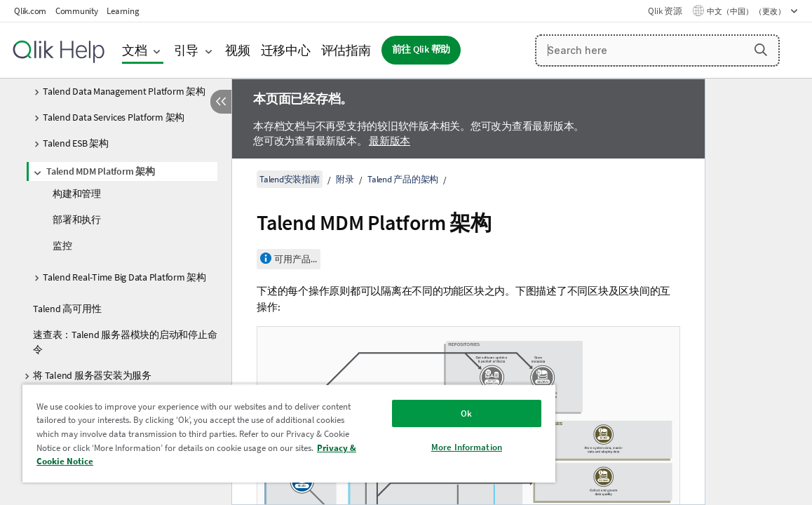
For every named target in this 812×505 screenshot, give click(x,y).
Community (77, 11)
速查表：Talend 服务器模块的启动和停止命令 (125, 342)
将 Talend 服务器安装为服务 (92, 375)
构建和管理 (77, 194)
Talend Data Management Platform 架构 (124, 91)
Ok (414, 413)
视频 (238, 50)
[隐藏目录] (221, 102)
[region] (258, 433)
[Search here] (657, 50)
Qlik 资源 (665, 11)
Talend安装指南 (290, 179)
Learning (123, 11)
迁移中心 (286, 50)
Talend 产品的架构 (403, 179)
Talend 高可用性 (67, 309)
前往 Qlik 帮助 (421, 49)
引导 (187, 50)
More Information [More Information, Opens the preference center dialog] (414, 447)
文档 (135, 50)
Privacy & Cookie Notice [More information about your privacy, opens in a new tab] (224, 461)
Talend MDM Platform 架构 (101, 171)
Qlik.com (30, 11)
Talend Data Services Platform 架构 (114, 117)
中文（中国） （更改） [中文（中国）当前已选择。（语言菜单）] (747, 11)
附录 (345, 179)
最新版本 (390, 141)
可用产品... (296, 259)
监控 (62, 245)
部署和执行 (77, 220)
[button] (761, 50)
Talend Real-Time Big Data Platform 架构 (124, 277)
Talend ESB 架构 (76, 143)
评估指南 (346, 50)
